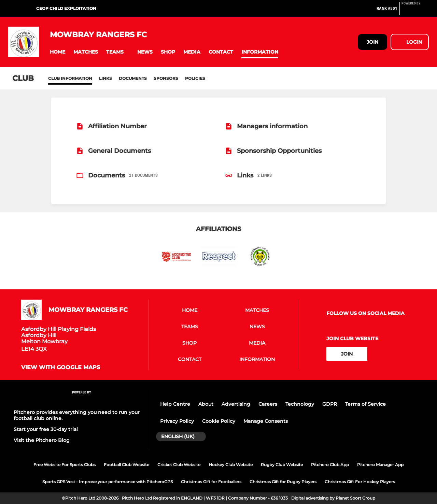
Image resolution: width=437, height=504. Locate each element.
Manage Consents (266, 421)
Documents (133, 78)
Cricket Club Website (179, 465)
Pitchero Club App (330, 465)
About (206, 404)
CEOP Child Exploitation (66, 8)
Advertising (236, 404)
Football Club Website (126, 465)
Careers (268, 404)
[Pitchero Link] (415, 11)
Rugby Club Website (282, 465)
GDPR (330, 404)
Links (105, 78)
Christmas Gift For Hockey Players (360, 482)
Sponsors (166, 78)
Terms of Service (365, 404)
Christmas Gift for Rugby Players (283, 482)
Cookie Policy (219, 421)
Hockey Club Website (231, 465)
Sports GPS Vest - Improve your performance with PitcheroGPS (108, 482)
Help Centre (175, 404)
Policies (195, 78)
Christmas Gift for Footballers (211, 482)
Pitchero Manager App (380, 465)
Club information (70, 78)
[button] (58, 52)
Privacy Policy (177, 421)
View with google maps (61, 368)
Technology (300, 404)
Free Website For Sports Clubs (65, 465)
